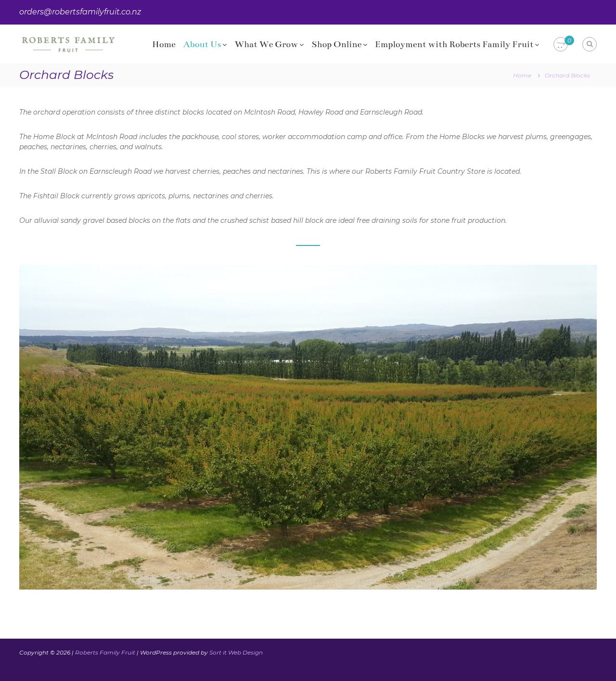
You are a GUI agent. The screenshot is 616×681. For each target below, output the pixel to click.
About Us (202, 44)
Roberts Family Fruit (105, 652)
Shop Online (336, 44)
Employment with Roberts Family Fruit (454, 44)
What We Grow (266, 44)
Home (164, 44)
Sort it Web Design (236, 652)
